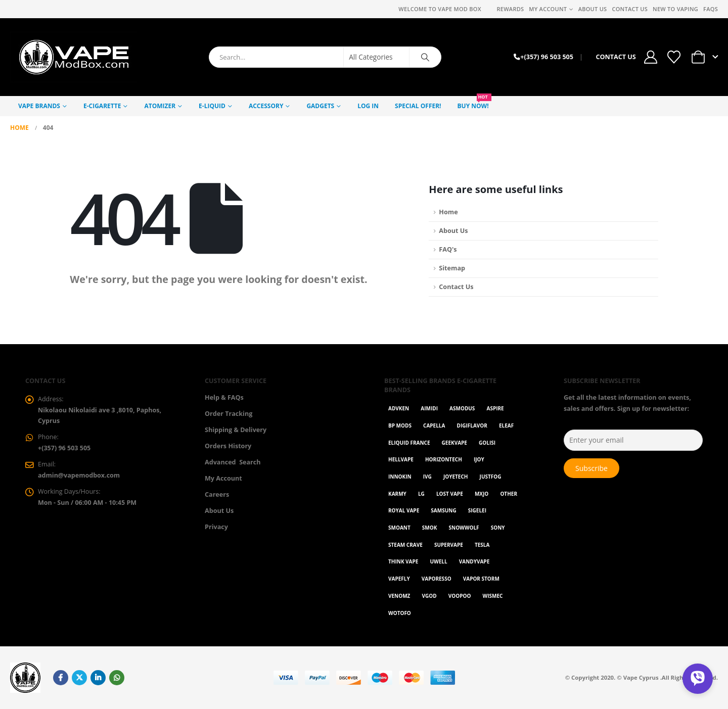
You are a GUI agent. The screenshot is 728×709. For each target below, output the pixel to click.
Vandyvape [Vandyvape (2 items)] (474, 561)
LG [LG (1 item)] (421, 494)
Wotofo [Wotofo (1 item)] (400, 613)
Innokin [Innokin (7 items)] (400, 477)
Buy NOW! (474, 103)
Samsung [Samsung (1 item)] (443, 510)
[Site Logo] (73, 57)
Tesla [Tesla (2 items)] (482, 545)
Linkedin (98, 678)
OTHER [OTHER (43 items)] (509, 494)
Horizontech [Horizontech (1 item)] (444, 459)
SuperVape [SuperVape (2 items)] (449, 545)
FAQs (711, 9)
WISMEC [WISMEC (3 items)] (493, 596)
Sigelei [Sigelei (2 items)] (477, 510)
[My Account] (651, 57)
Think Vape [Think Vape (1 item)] (403, 561)
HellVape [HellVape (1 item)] (401, 459)
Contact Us (630, 9)
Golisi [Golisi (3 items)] (487, 443)
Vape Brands (39, 106)
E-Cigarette (102, 106)
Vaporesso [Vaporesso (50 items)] (437, 579)
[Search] (425, 57)
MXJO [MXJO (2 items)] (482, 494)
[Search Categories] (377, 57)
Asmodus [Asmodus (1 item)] (462, 408)
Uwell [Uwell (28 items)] (439, 561)
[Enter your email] (633, 440)
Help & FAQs (224, 397)
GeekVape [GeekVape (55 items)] (454, 443)
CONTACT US (616, 57)
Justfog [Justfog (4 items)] (491, 477)
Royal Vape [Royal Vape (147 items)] (404, 510)
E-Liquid (212, 106)
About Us (593, 9)
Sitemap (452, 268)
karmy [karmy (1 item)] (397, 494)
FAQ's (448, 249)
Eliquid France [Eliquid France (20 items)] (409, 443)
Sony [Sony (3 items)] (498, 528)
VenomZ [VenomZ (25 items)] (399, 596)
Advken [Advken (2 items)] (399, 408)
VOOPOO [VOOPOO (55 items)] (460, 596)
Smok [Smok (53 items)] (430, 528)
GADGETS (320, 106)
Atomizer (160, 106)
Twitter (79, 678)
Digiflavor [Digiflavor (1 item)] (472, 426)
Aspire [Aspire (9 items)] (495, 408)
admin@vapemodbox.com (79, 476)
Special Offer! (418, 106)
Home (448, 212)
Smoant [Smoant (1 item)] (399, 528)
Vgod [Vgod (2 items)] (429, 596)
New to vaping (675, 9)
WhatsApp (117, 678)
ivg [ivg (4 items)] (427, 477)
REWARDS (510, 9)
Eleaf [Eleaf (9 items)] (506, 426)
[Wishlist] (674, 57)
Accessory (266, 106)
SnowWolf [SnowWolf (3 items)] (464, 528)
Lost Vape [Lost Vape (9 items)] (450, 494)
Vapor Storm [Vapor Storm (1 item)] (481, 579)
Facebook (61, 678)
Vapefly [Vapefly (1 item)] (399, 579)
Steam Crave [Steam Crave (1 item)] (405, 545)
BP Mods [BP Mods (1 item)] (400, 426)
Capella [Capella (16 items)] (434, 426)
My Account (548, 9)
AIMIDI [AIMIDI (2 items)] (429, 408)
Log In (368, 106)
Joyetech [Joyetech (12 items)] (456, 477)
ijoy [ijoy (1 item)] (479, 459)
